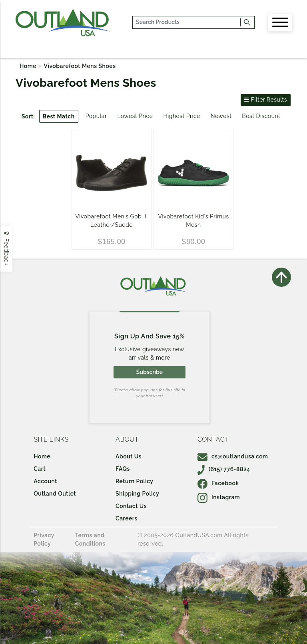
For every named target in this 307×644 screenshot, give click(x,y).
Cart (40, 469)
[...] (187, 22)
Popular (96, 116)
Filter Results (266, 100)
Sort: (28, 116)
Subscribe (150, 372)
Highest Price (181, 116)
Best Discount (261, 116)
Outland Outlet (55, 494)
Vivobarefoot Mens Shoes (80, 66)
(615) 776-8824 (224, 469)
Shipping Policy (137, 494)
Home (28, 66)
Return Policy (134, 481)
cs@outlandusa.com (233, 456)
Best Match (59, 116)
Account (45, 481)
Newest (221, 116)
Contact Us (131, 506)
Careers (127, 518)
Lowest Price (135, 116)
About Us (129, 456)
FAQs (123, 469)
